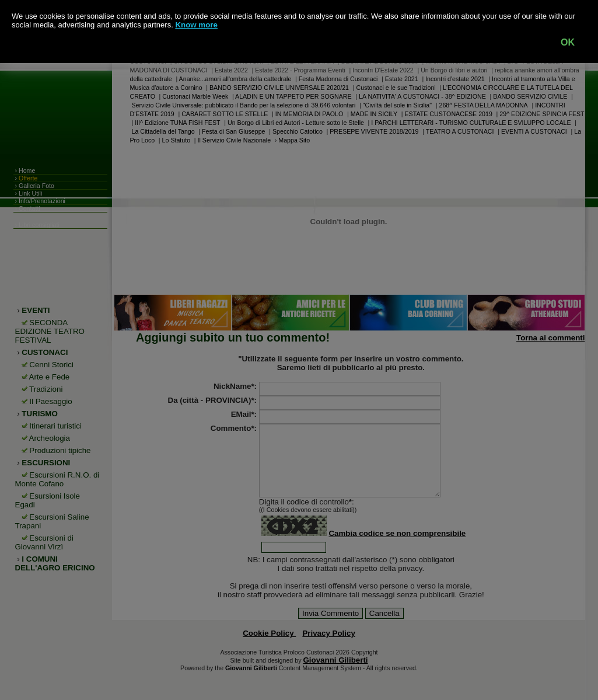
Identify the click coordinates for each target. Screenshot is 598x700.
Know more (196, 25)
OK (568, 42)
